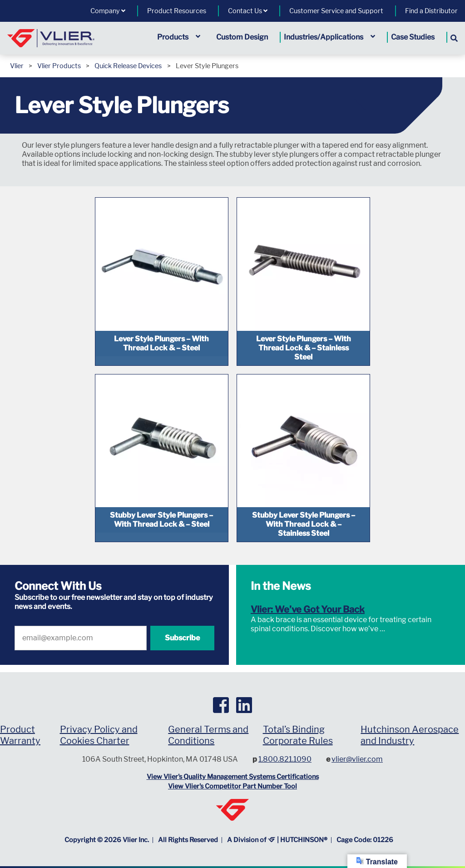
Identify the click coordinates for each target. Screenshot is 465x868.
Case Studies (413, 37)
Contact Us (248, 11)
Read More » (406, 616)
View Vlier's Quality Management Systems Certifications (233, 764)
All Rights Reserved (188, 827)
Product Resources (177, 11)
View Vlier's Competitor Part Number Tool (232, 774)
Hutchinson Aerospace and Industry (410, 722)
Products (179, 37)
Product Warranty (20, 722)
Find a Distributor (431, 11)
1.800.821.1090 (285, 746)
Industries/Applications (329, 37)
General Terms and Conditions (208, 722)
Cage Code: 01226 (365, 827)
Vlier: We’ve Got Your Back (308, 597)
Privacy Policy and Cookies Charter (99, 722)
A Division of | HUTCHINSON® (277, 827)
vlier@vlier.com (357, 746)
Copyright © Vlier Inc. (107, 827)
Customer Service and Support (336, 11)
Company (108, 11)
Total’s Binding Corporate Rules (298, 722)
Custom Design (242, 37)
